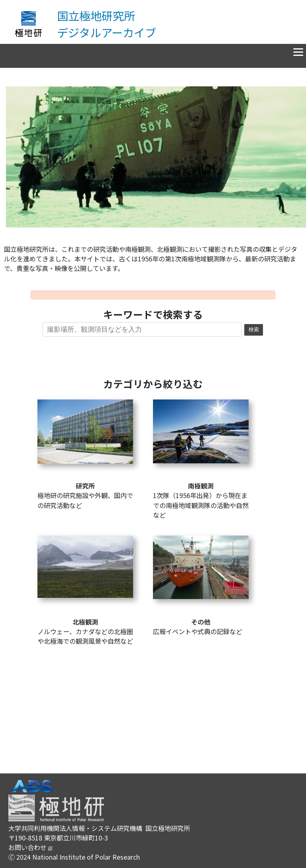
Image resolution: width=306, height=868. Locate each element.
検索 (254, 330)
